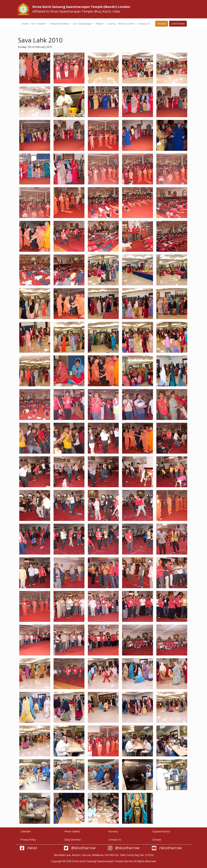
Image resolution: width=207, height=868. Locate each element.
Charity (111, 24)
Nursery (113, 831)
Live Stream (178, 24)
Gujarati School (161, 831)
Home (25, 24)
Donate (162, 24)
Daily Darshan (73, 840)
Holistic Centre (126, 24)
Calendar (26, 831)
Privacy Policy (28, 840)
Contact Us (144, 24)
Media (99, 24)
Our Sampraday (82, 24)
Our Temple (38, 24)
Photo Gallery (72, 831)
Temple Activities (59, 24)
